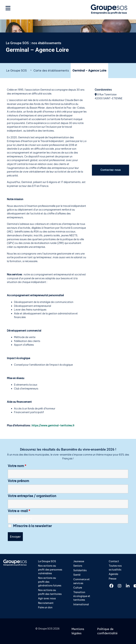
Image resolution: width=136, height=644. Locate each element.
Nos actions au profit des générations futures (50, 582)
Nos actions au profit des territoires (50, 592)
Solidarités (80, 570)
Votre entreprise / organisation (32, 496)
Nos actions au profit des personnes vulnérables (50, 570)
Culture (78, 588)
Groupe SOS (45, 629)
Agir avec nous (47, 598)
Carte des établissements (51, 70)
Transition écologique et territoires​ (82, 596)
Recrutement (46, 603)
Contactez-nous (110, 170)
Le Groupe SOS (16, 70)
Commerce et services (81, 581)
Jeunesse (79, 561)
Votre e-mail (19, 511)
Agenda (113, 574)
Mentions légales (78, 631)
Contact (114, 561)
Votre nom (17, 466)
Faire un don (45, 607)
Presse (113, 579)
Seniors (78, 566)
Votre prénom (18, 481)
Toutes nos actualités (115, 568)
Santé (77, 575)
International (81, 604)
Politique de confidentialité (107, 631)
